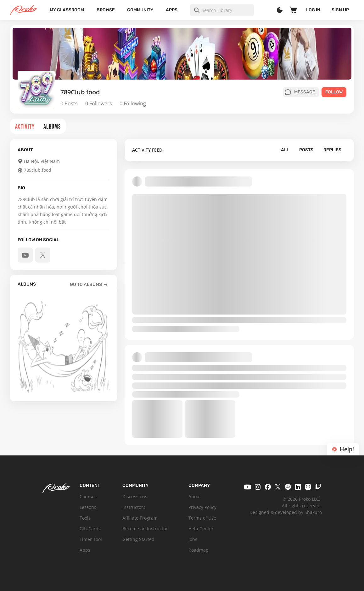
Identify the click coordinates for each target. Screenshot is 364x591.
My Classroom (67, 10)
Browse (106, 10)
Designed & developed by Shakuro (286, 512)
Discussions (135, 496)
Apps (172, 10)
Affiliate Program (140, 518)
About (195, 496)
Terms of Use (202, 518)
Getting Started (138, 539)
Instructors (134, 507)
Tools (85, 518)
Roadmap (199, 550)
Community (140, 10)
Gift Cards (90, 529)
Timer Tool (91, 539)
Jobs (193, 539)
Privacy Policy (202, 507)
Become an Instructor (145, 529)
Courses (88, 496)
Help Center (201, 529)
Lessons (88, 507)
